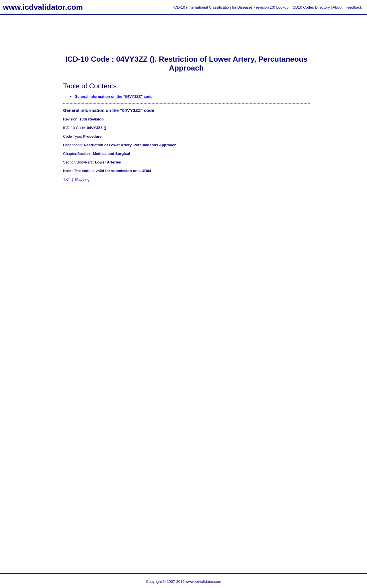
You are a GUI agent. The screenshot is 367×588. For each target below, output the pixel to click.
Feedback (354, 7)
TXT (67, 179)
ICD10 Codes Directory (311, 7)
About (337, 7)
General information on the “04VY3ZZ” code (114, 97)
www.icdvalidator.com (43, 7)
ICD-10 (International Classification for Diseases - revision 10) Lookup (231, 7)
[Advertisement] (23, 109)
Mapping (82, 179)
